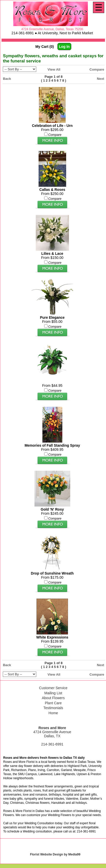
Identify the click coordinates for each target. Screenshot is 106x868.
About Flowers (53, 698)
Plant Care (53, 703)
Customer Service (53, 688)
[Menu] (99, 7)
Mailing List (53, 693)
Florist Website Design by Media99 (55, 854)
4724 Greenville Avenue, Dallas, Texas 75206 (52, 29)
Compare (97, 69)
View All (54, 69)
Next (101, 79)
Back (7, 79)
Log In (64, 47)
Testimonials (53, 708)
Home (53, 713)
